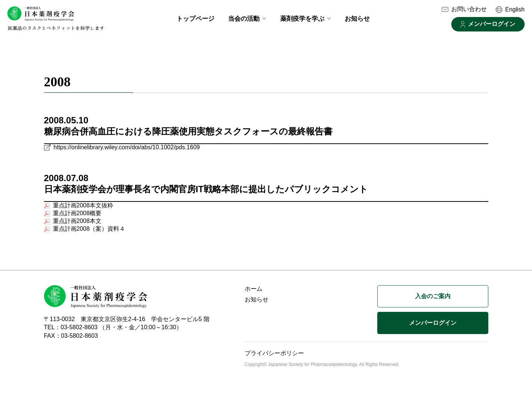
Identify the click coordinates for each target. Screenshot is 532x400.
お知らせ (357, 19)
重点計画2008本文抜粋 (83, 209)
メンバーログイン (492, 24)
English (515, 9)
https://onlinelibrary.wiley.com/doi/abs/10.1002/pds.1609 (127, 151)
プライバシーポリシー (274, 356)
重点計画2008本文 (77, 224)
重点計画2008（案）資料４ (89, 232)
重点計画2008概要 (77, 216)
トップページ (195, 19)
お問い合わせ (469, 9)
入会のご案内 (433, 299)
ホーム (254, 292)
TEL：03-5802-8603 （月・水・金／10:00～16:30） (113, 331)
